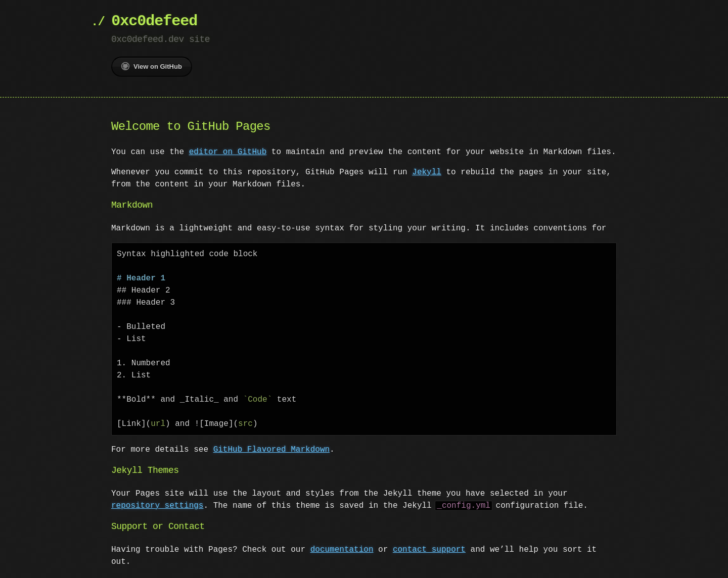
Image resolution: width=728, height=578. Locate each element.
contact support (429, 550)
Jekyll (427, 172)
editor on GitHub (228, 152)
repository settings (157, 506)
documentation (342, 550)
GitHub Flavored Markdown (271, 450)
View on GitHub (152, 66)
